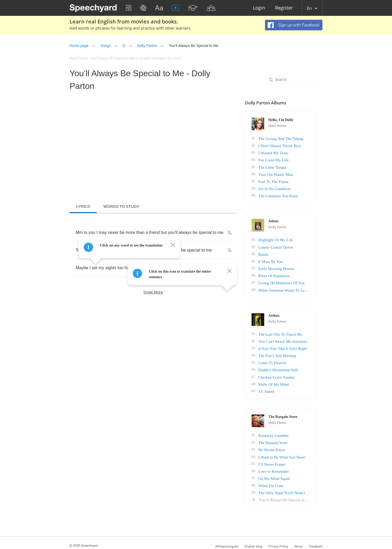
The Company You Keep (293, 193)
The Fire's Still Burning (292, 349)
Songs (106, 46)
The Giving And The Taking (295, 138)
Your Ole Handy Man (290, 173)
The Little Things (287, 166)
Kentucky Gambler (289, 427)
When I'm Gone (286, 475)
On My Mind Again (289, 468)
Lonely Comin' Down (291, 244)
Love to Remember (289, 462)
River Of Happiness (289, 271)
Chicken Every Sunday (291, 370)
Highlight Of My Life (291, 237)
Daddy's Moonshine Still (293, 363)
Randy (279, 251)
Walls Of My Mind (289, 377)
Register (284, 8)
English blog (254, 535)
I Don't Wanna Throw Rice (294, 145)
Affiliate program (227, 535)
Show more (153, 292)
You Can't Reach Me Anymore (297, 336)
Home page (79, 46)
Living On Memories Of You (296, 278)
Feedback (316, 535)
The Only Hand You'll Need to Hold (301, 482)
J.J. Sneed (282, 384)
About (299, 535)
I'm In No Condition (289, 186)
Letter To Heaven (287, 356)
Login (259, 8)
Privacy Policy (278, 535)
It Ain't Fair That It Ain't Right (297, 342)
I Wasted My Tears (288, 152)
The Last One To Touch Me (295, 329)
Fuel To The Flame (288, 179)
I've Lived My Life (288, 159)
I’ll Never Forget (287, 455)
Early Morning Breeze (291, 264)
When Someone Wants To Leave (298, 285)
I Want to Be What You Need (296, 448)
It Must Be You (286, 257)
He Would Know (287, 441)
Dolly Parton (147, 46)
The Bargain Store (288, 434)
